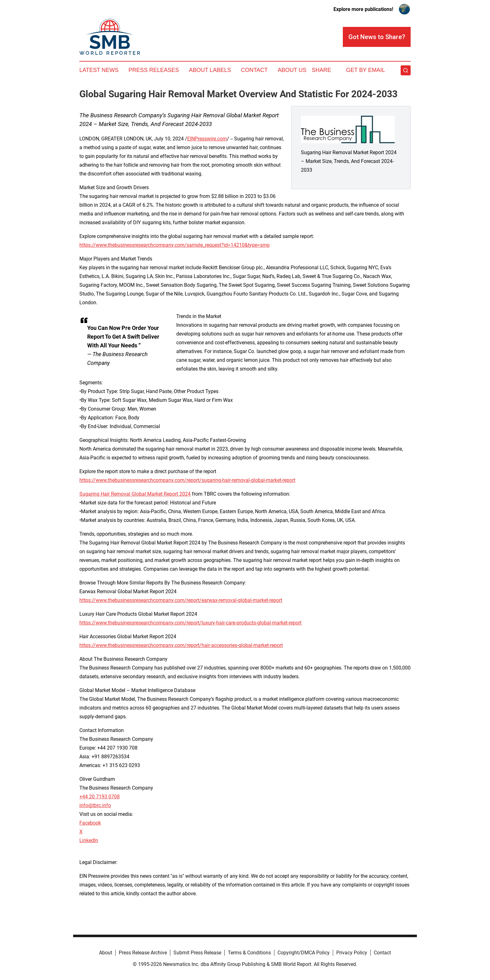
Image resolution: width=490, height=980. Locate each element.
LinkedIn (89, 840)
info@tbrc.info (95, 805)
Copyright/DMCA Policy (304, 953)
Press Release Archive (143, 953)
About (106, 953)
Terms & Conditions (249, 953)
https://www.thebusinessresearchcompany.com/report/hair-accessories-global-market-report (181, 645)
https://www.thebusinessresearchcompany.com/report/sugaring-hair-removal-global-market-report (187, 480)
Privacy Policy (352, 953)
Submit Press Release (197, 953)
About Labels (210, 70)
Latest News (99, 70)
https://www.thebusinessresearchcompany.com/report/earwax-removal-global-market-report (181, 600)
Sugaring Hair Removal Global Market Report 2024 (135, 494)
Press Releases (154, 70)
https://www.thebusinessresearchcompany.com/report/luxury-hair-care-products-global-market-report (190, 623)
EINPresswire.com (207, 139)
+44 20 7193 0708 (100, 797)
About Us (292, 70)
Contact (254, 70)
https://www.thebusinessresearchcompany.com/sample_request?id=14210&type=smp (175, 245)
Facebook (90, 823)
